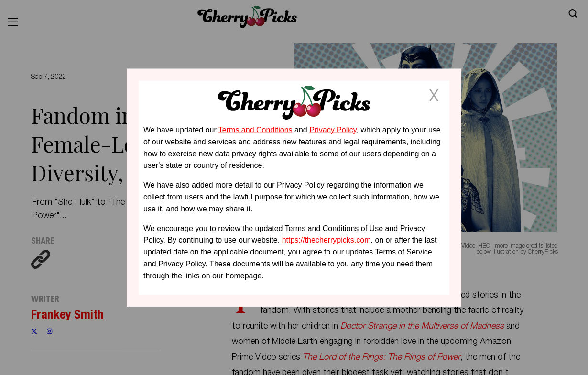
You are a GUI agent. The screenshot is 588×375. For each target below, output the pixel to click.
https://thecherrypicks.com (327, 240)
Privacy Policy (333, 130)
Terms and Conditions (256, 130)
